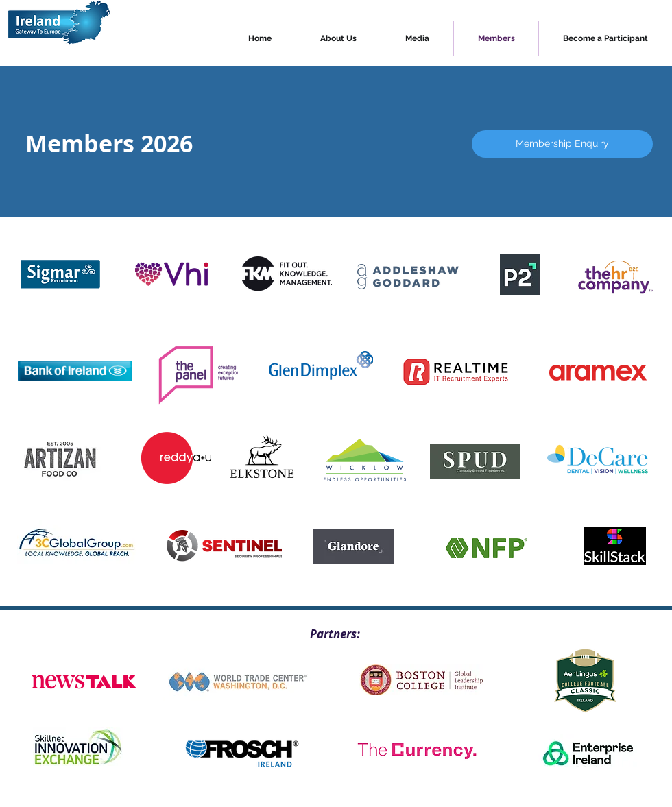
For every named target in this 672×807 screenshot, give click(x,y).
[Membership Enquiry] (562, 144)
